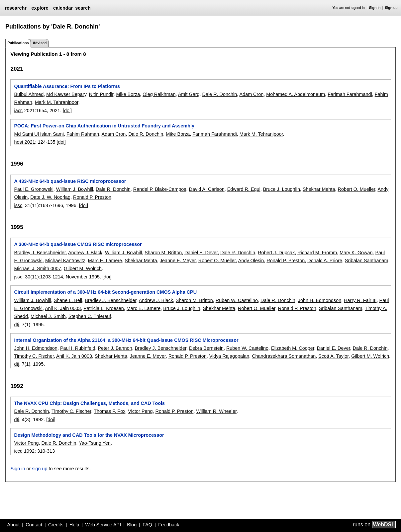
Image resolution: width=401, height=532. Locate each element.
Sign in (375, 8)
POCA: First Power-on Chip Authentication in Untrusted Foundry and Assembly (104, 126)
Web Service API (103, 525)
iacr (18, 111)
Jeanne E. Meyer (178, 261)
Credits (56, 525)
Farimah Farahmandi (350, 94)
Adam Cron (252, 94)
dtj (16, 325)
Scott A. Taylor (333, 356)
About (14, 525)
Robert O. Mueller (356, 189)
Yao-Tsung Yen (95, 443)
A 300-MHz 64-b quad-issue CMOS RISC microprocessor (78, 244)
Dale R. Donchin (220, 94)
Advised (40, 43)
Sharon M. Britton (163, 253)
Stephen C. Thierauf (90, 316)
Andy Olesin (251, 261)
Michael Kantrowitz (65, 261)
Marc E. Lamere (105, 261)
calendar (63, 8)
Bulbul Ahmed (29, 94)
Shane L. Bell (68, 300)
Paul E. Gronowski (34, 189)
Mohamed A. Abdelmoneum (296, 94)
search (83, 8)
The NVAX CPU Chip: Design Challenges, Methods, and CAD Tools (89, 403)
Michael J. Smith (48, 316)
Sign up (391, 8)
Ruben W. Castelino (237, 300)
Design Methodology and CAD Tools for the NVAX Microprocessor (89, 435)
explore (40, 8)
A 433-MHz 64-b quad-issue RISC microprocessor (70, 181)
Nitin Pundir (101, 94)
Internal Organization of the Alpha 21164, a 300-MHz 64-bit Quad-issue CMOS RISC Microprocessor (126, 340)
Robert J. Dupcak (276, 253)
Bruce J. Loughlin (282, 189)
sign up (40, 469)
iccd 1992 (24, 451)
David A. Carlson (207, 189)
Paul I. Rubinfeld (78, 348)
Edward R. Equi (244, 189)
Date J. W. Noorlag (50, 197)
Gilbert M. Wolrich (83, 268)
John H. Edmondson (320, 300)
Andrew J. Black (85, 253)
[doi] (67, 111)
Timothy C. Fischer (34, 356)
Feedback (169, 525)
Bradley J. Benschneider (40, 253)
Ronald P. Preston (92, 197)
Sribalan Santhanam (366, 261)
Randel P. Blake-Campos (160, 189)
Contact (34, 525)
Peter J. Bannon (115, 348)
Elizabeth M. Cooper (293, 348)
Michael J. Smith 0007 (38, 268)
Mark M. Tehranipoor (57, 102)
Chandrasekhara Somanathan (284, 356)
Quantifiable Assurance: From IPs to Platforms (67, 86)
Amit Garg (189, 94)
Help (74, 525)
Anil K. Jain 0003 (63, 308)
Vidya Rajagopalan (229, 356)
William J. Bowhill (75, 189)
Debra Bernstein (206, 348)
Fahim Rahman (83, 134)
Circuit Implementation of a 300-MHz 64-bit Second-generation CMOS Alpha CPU (105, 292)
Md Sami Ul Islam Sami (39, 134)
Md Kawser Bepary (66, 94)
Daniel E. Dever (201, 253)
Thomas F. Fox (109, 411)
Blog (132, 525)
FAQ (147, 525)
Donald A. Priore (325, 261)
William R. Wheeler (216, 411)
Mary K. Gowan (356, 253)
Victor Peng (140, 411)
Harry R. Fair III (360, 300)
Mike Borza (128, 94)
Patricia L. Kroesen (104, 308)
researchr (16, 8)
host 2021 (24, 142)
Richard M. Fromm (317, 253)
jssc (18, 205)
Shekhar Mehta (319, 189)
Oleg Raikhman (159, 94)
